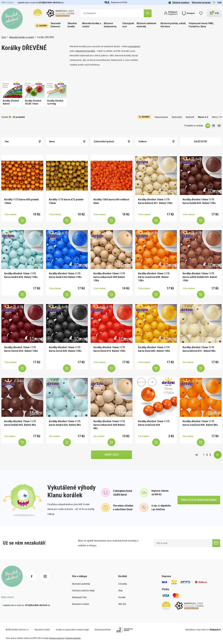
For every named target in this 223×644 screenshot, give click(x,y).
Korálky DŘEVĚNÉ (46, 37)
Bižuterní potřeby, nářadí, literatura (173, 25)
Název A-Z (203, 117)
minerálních (134, 46)
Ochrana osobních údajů (83, 590)
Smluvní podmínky (73, 638)
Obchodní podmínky (81, 584)
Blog (120, 590)
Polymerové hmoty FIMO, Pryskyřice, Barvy (201, 25)
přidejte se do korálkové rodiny (199, 500)
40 (213, 126)
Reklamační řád (79, 597)
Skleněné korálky (72, 25)
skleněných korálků (85, 51)
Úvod (4, 37)
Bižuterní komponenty (110, 25)
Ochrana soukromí (56, 638)
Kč (214, 3)
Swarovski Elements (56, 25)
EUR (220, 3)
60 (219, 126)
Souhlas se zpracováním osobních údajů (72, 630)
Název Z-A (217, 117)
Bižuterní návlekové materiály (146, 25)
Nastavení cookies (81, 604)
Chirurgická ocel (128, 25)
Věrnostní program (201, 2)
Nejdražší (190, 117)
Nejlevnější (177, 117)
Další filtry (201, 141)
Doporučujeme (161, 117)
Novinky (42, 26)
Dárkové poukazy (179, 2)
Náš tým (122, 604)
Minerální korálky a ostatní (92, 25)
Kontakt (122, 597)
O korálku (123, 584)
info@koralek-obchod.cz (51, 2)
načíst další (111, 455)
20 (208, 126)
